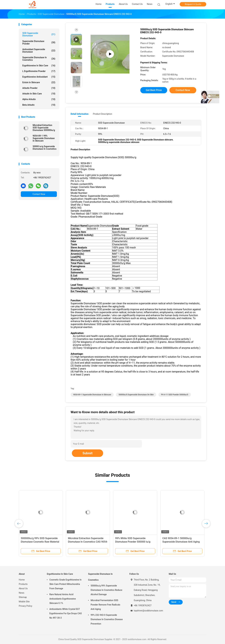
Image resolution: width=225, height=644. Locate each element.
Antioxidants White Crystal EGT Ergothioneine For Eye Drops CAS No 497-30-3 (66, 613)
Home (22, 580)
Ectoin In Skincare (39, 82)
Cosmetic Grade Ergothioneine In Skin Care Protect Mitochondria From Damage (65, 584)
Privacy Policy (25, 606)
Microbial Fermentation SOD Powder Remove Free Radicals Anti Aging (105, 605)
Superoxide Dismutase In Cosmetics (39, 59)
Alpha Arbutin (39, 99)
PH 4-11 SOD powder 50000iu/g (175, 395)
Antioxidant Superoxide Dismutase (39, 51)
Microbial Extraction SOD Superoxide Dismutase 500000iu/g (44, 128)
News (21, 593)
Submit (87, 453)
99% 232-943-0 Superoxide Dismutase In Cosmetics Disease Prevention (107, 619)
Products (23, 584)
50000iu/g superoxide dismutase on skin (136, 395)
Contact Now (39, 194)
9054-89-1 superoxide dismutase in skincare (92, 395)
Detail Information (80, 114)
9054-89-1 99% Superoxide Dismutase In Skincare (44, 138)
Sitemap (23, 597)
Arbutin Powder (39, 88)
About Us (23, 588)
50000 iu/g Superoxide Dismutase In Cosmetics (45, 148)
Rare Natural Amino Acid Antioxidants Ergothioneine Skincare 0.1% (63, 599)
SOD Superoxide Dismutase (39, 34)
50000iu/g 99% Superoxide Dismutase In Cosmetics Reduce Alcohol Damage (106, 590)
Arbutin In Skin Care (39, 94)
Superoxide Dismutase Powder (39, 42)
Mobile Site (24, 602)
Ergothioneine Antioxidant (39, 77)
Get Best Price (154, 90)
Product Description (102, 114)
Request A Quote (193, 4)
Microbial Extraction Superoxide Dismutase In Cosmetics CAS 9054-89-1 (88, 542)
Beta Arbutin (39, 105)
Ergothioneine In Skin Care (39, 66)
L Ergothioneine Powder (39, 71)
